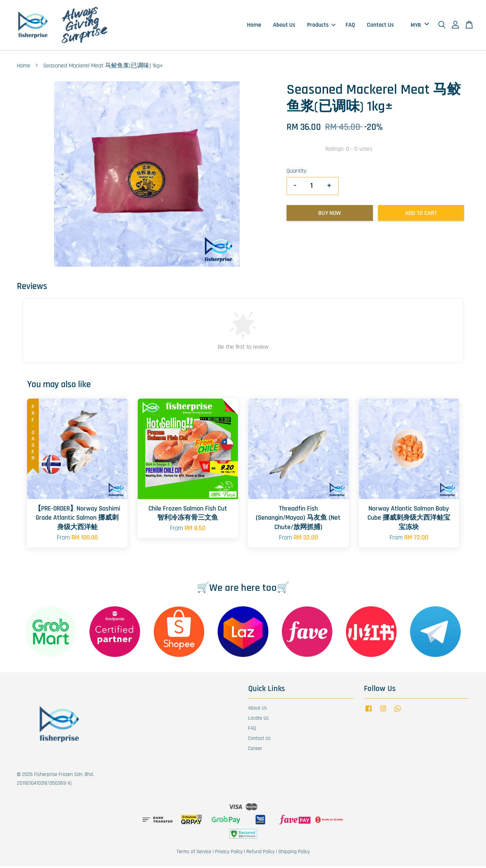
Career (255, 750)
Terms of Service (194, 853)
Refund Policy (261, 853)
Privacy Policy (229, 853)
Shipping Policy (294, 853)
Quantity (296, 172)
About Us (284, 26)
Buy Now (330, 214)
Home (254, 26)
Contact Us (380, 26)
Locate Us (258, 720)
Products (321, 26)
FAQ (350, 26)
